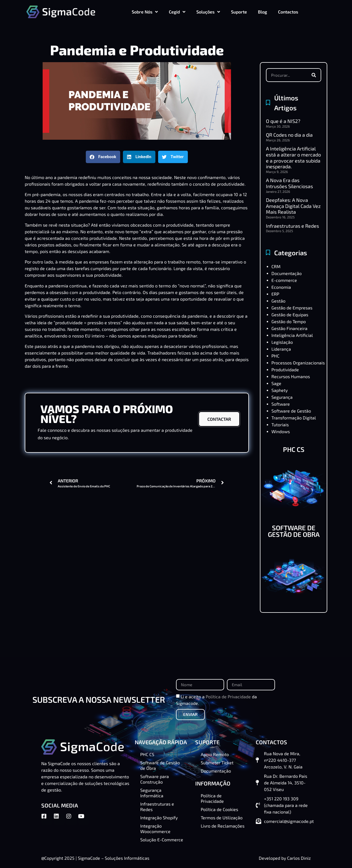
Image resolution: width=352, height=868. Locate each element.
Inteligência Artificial (292, 335)
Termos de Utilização (222, 818)
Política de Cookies (219, 809)
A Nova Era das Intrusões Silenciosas (289, 183)
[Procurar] (314, 75)
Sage (276, 383)
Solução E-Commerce (162, 840)
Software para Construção (155, 779)
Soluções (208, 12)
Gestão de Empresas (292, 308)
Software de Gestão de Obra (160, 765)
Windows (281, 431)
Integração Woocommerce (155, 829)
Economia (281, 287)
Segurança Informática (152, 793)
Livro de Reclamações (223, 826)
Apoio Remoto (215, 754)
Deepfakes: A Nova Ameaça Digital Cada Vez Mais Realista (293, 206)
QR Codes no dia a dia (289, 135)
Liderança (281, 349)
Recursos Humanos (291, 376)
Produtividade (285, 370)
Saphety (280, 390)
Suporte (239, 12)
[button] (103, 157)
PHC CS (294, 449)
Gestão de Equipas (290, 314)
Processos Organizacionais (298, 363)
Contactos (288, 12)
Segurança (282, 397)
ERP (275, 294)
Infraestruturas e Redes (292, 226)
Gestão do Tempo (289, 321)
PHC (275, 356)
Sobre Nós (145, 12)
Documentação (287, 273)
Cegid (177, 12)
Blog (262, 12)
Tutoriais (280, 425)
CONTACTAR (219, 419)
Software (281, 404)
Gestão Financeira (289, 328)
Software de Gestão (291, 411)
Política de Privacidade (228, 696)
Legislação (282, 342)
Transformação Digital (294, 418)
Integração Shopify (159, 818)
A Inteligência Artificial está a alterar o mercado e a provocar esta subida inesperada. (293, 157)
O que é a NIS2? (283, 121)
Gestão (278, 301)
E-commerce (284, 280)
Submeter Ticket (217, 763)
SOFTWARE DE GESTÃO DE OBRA (294, 531)
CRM (276, 266)
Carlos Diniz (299, 858)
